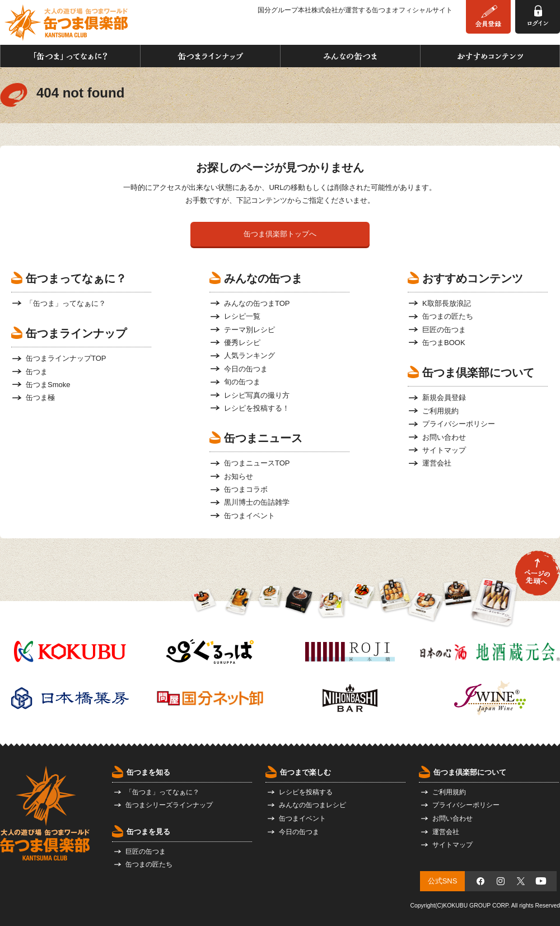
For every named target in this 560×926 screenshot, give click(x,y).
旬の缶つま (242, 382)
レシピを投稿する (306, 792)
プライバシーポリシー (459, 424)
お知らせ (239, 476)
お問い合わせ (444, 437)
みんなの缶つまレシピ (312, 805)
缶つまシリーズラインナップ (169, 805)
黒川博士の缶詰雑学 (257, 502)
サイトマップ (444, 450)
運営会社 (437, 463)
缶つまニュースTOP (257, 463)
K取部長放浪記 (447, 303)
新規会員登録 (444, 397)
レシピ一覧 (242, 316)
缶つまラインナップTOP (66, 358)
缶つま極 (40, 397)
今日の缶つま (246, 369)
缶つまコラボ (246, 489)
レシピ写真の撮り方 (257, 395)
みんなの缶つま (350, 56)
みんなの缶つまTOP (257, 303)
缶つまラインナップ (210, 56)
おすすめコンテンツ (490, 56)
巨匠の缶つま (444, 330)
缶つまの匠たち (448, 316)
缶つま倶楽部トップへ (280, 234)
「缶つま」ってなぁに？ (70, 56)
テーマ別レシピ (249, 330)
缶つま (37, 372)
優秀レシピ (242, 343)
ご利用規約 (440, 411)
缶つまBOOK (444, 343)
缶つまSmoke (48, 385)
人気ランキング (249, 355)
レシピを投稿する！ (257, 408)
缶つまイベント (249, 516)
